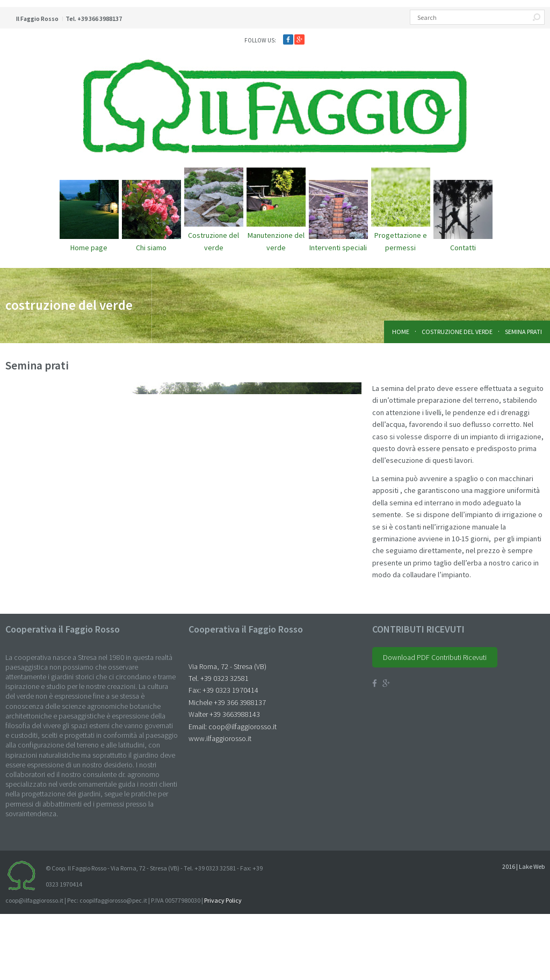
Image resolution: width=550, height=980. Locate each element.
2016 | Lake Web (523, 932)
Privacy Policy (223, 966)
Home (401, 332)
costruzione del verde (457, 332)
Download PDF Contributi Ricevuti (435, 723)
